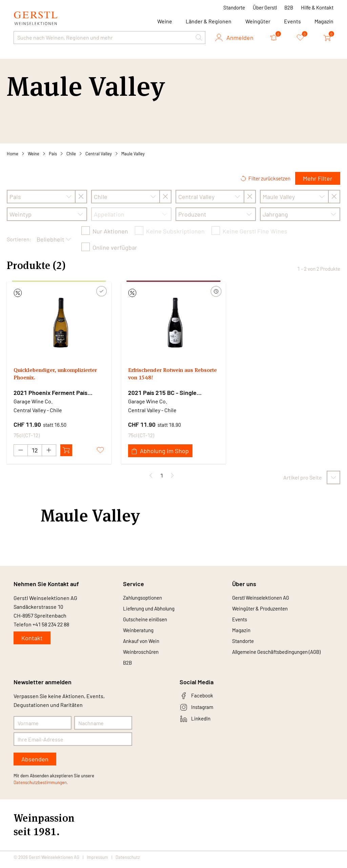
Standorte (234, 7)
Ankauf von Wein (143, 644)
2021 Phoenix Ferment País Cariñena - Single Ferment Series (58, 393)
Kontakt (32, 638)
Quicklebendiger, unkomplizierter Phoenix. (50, 375)
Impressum (97, 862)
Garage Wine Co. (33, 401)
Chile (71, 154)
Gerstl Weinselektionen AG (264, 598)
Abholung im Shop (160, 451)
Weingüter (258, 21)
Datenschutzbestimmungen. (41, 787)
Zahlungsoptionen (145, 598)
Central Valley (99, 154)
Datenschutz (128, 862)
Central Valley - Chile (38, 410)
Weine (34, 154)
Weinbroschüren (143, 655)
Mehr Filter (318, 178)
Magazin (324, 21)
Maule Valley (133, 154)
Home (13, 154)
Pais (53, 154)
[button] (199, 38)
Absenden (35, 764)
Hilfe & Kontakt (317, 7)
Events (292, 21)
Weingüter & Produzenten (263, 609)
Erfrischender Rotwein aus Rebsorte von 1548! (166, 375)
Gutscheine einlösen (148, 621)
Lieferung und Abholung (152, 609)
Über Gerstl (265, 7)
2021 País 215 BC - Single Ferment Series (162, 393)
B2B (289, 7)
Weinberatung (140, 632)
